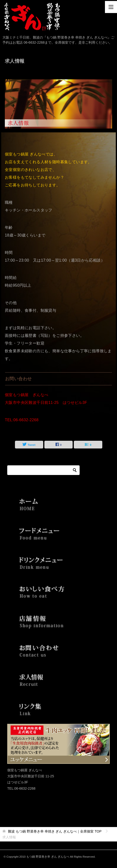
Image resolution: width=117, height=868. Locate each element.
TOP (55, 831)
